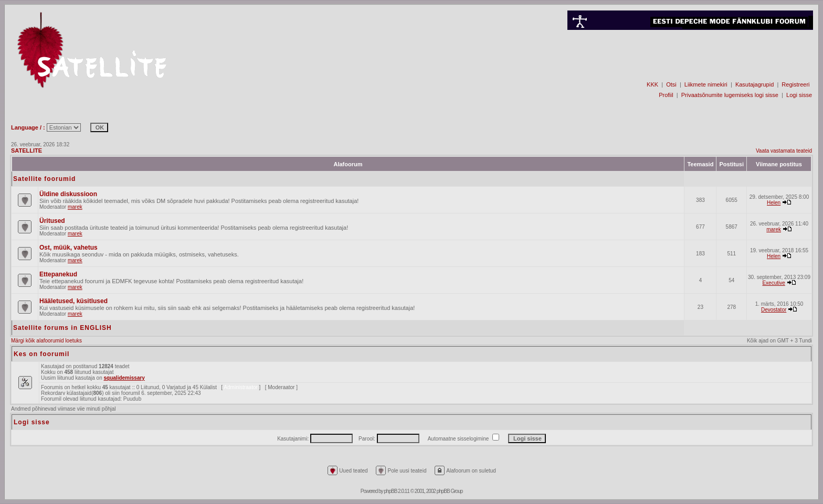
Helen (774, 203)
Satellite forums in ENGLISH (62, 328)
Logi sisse (799, 95)
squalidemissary (124, 378)
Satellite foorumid (44, 179)
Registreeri (795, 84)
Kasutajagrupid (755, 84)
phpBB (390, 491)
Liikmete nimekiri (706, 84)
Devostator (774, 310)
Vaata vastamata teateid (784, 151)
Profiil (666, 95)
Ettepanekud (58, 274)
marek (75, 207)
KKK (652, 84)
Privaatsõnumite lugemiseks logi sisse (730, 95)
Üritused (52, 221)
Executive (773, 283)
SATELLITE (27, 151)
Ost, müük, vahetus (68, 248)
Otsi (671, 84)
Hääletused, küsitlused (73, 301)
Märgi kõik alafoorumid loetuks (46, 341)
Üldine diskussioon (68, 194)
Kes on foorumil (41, 354)
